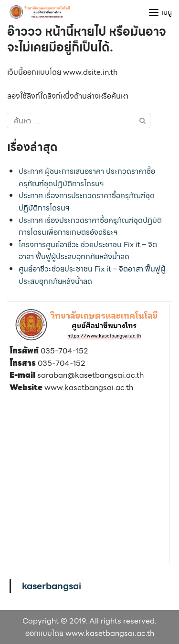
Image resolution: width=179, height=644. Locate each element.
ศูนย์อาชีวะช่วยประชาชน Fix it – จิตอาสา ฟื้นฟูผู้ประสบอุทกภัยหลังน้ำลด (92, 275)
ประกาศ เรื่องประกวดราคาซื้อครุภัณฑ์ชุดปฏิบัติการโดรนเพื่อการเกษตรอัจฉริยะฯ (90, 226)
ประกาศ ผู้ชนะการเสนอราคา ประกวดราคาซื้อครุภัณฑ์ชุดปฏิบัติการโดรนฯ (87, 177)
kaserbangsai (52, 586)
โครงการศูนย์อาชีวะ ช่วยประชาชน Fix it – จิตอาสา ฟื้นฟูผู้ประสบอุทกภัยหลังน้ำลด (88, 251)
